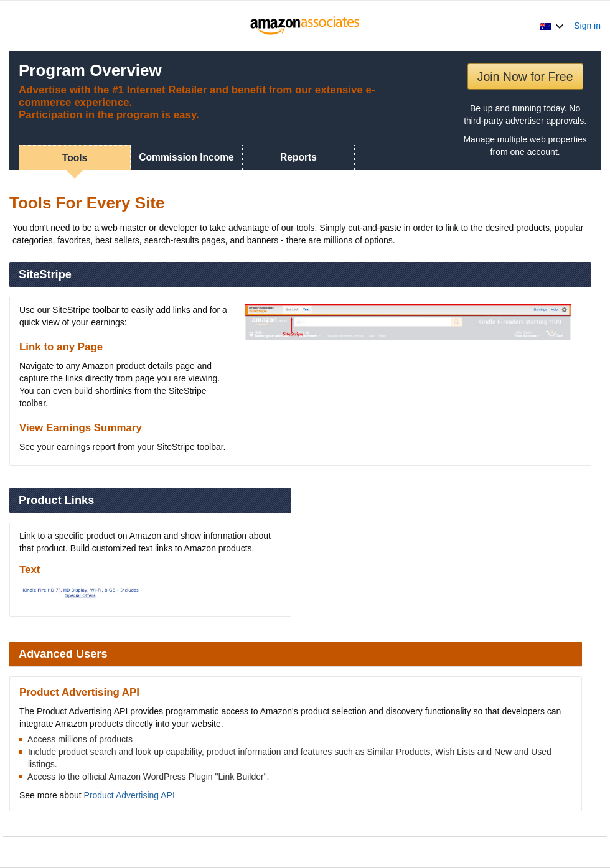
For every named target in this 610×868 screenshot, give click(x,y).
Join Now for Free (525, 77)
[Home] (305, 26)
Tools (75, 158)
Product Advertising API (129, 795)
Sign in (587, 26)
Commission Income (186, 157)
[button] (552, 26)
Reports (298, 157)
